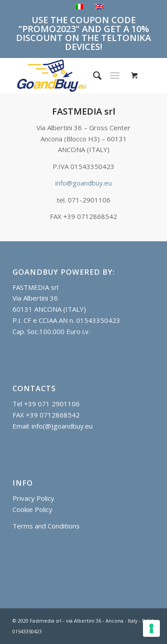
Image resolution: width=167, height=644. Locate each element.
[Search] (93, 75)
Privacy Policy (33, 498)
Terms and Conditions (46, 526)
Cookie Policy (33, 509)
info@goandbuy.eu (83, 183)
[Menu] (115, 75)
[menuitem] (93, 75)
